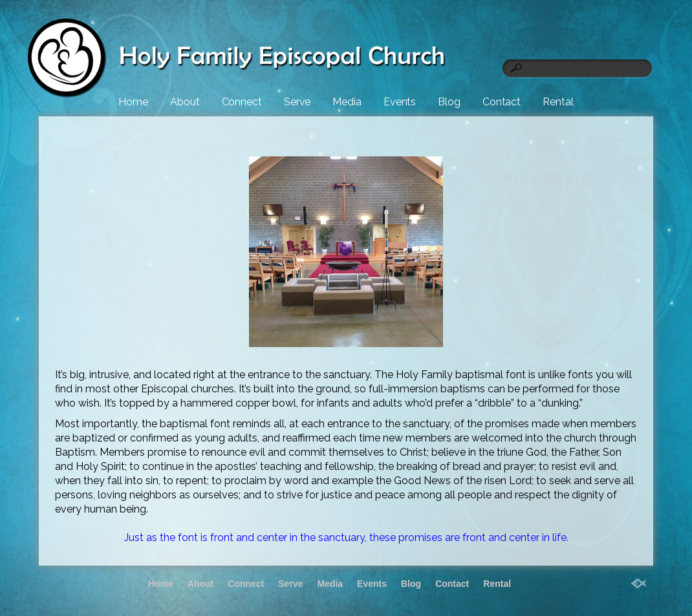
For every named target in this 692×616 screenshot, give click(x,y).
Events (400, 102)
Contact (502, 102)
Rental (558, 102)
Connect (242, 102)
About (185, 102)
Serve (297, 102)
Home (133, 102)
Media (347, 102)
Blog (449, 102)
